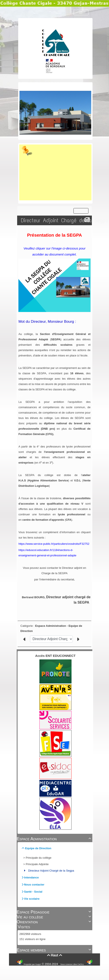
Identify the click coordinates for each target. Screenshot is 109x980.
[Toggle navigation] (81, 12)
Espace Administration (55, 839)
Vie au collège (55, 917)
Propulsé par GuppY (33, 964)
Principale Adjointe (37, 864)
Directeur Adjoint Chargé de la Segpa (51, 871)
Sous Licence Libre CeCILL (72, 964)
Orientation (55, 922)
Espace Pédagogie (55, 912)
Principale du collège (39, 858)
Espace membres (55, 950)
